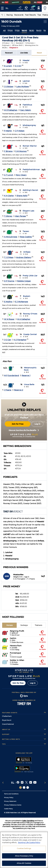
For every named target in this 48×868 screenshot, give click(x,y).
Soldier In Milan (17, 660)
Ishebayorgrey (29, 125)
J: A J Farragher (19, 579)
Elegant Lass (28, 211)
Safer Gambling (28, 821)
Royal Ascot (7, 720)
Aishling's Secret (30, 190)
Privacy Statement (10, 801)
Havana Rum (16, 646)
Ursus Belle (29, 384)
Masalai (26, 60)
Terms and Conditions (11, 794)
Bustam (27, 296)
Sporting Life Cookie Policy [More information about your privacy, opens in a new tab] (29, 842)
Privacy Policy (9, 798)
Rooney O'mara (30, 314)
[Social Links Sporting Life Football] (28, 787)
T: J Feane (31, 579)
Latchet (26, 81)
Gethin (13, 638)
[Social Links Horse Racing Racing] (24, 787)
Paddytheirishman (31, 169)
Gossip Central (30, 334)
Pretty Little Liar (30, 276)
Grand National (8, 724)
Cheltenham (7, 716)
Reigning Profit (17, 631)
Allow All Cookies (24, 863)
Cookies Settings (24, 848)
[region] (24, 850)
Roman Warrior (30, 146)
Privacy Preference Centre (13, 805)
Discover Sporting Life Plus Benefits (24, 430)
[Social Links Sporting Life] (20, 787)
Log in (37, 424)
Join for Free (18, 424)
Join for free (18, 683)
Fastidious (27, 105)
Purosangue (15, 653)
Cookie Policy (8, 809)
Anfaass (27, 252)
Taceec (26, 231)
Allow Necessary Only (24, 856)
